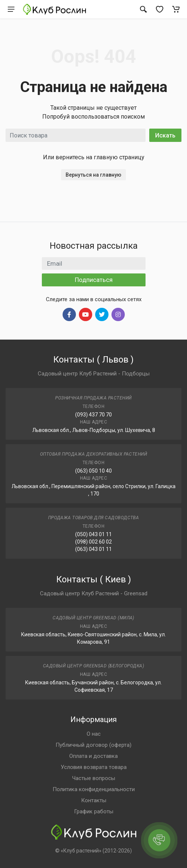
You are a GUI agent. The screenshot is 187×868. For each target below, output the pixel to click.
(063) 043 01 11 (93, 549)
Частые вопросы (94, 778)
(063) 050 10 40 (93, 471)
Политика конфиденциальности (94, 789)
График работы (94, 811)
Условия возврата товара (94, 767)
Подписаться (94, 280)
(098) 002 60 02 (93, 542)
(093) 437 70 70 (93, 415)
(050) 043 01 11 (93, 534)
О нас (94, 734)
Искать (165, 135)
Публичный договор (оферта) (93, 745)
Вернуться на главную (93, 175)
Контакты (94, 800)
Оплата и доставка (93, 756)
